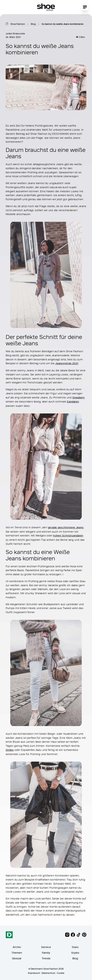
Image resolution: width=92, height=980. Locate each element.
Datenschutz (48, 973)
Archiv (17, 947)
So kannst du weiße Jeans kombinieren (63, 24)
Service (46, 947)
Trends (46, 958)
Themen (17, 953)
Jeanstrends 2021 (67, 363)
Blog (33, 24)
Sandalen (73, 402)
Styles (75, 953)
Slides (10, 750)
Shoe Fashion (18, 24)
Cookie (61, 973)
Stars (75, 947)
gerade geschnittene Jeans (66, 527)
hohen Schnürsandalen (68, 536)
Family (46, 953)
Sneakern (79, 397)
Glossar (17, 958)
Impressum (34, 973)
